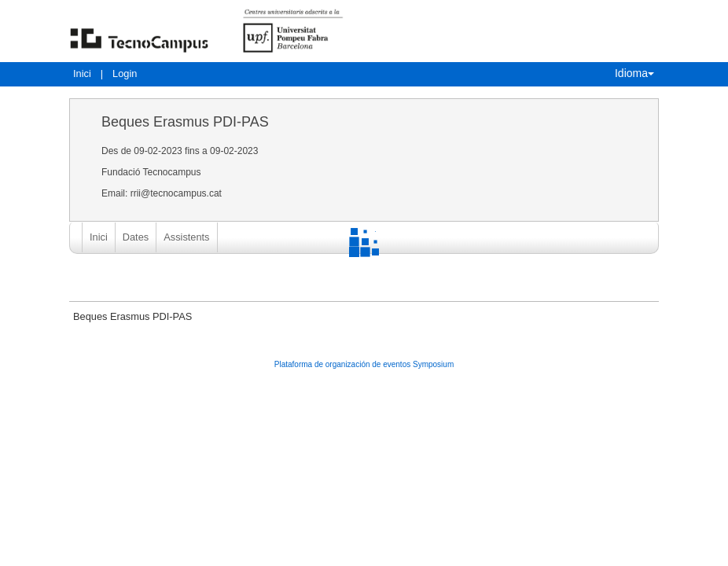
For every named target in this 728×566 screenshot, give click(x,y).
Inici (82, 74)
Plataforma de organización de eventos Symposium (364, 364)
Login (125, 74)
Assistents (186, 237)
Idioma (634, 73)
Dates (136, 237)
